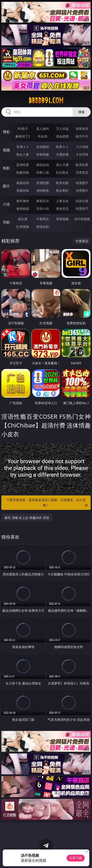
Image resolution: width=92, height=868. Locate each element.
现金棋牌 (62, 136)
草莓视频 (62, 219)
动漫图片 (82, 183)
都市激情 (23, 201)
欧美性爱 (82, 165)
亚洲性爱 (23, 165)
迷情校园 (23, 209)
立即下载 (76, 858)
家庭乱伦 (43, 201)
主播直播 (62, 154)
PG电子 (23, 129)
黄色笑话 (62, 209)
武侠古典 (82, 201)
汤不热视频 (82, 219)
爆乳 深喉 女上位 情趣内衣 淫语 (27, 518)
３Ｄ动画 (82, 147)
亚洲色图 (43, 183)
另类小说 (43, 209)
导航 (6, 222)
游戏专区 (82, 129)
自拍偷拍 (43, 147)
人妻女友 (62, 201)
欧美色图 (62, 183)
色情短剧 (43, 227)
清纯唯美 (43, 190)
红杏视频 (23, 227)
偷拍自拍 (43, 165)
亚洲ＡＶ (23, 147)
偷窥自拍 (23, 183)
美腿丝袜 (23, 190)
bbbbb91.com (46, 100)
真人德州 (43, 129)
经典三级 (43, 172)
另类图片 (82, 190)
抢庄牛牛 (82, 136)
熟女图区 (62, 190)
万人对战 (62, 129)
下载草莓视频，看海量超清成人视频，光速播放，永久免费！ (47, 503)
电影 (6, 168)
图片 (6, 186)
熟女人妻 (23, 154)
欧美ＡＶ (62, 147)
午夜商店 (43, 219)
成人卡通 (62, 165)
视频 (6, 150)
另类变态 (82, 172)
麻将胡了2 (23, 136)
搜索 (82, 112)
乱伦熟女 (62, 172)
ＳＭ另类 (82, 154)
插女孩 (23, 219)
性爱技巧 (82, 209)
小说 (6, 204)
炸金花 (43, 136)
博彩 (6, 132)
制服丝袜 (23, 172)
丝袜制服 (43, 154)
